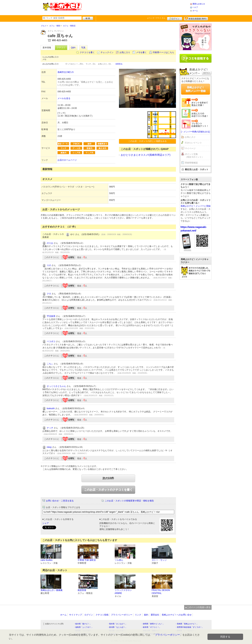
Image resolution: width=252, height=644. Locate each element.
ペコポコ (51, 341)
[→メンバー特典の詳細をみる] (195, 132)
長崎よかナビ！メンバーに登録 (196, 206)
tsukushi (51, 408)
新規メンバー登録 (196, 18)
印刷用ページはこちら (163, 52)
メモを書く (141, 52)
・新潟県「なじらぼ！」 (117, 627)
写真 (83, 48)
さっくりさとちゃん (56, 386)
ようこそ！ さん (156, 18)
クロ (49, 294)
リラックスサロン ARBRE (123, 592)
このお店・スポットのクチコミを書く (108, 490)
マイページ (190, 148)
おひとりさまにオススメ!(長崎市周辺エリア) (146, 155)
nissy (49, 447)
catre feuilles (47, 560)
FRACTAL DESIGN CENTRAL (161, 592)
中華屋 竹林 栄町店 (87, 560)
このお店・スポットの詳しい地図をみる (147, 141)
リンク (138, 615)
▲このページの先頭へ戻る (198, 607)
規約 (146, 615)
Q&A (73, 48)
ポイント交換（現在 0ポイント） (194, 156)
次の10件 (108, 478)
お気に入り (125, 52)
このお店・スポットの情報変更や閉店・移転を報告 (129, 501)
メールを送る (64, 98)
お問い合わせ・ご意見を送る (60, 501)
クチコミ (61, 48)
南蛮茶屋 (82, 590)
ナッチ (50, 428)
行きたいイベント (193, 143)
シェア (46, 523)
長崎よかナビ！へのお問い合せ (177, 615)
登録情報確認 (191, 163)
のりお (50, 243)
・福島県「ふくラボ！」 (83, 627)
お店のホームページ (67, 160)
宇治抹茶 (51, 316)
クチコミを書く (87, 52)
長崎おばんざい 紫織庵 (52, 590)
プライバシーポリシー (122, 615)
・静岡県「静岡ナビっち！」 (153, 624)
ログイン (175, 18)
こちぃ (50, 364)
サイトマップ (76, 615)
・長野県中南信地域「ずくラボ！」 (189, 627)
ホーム (195, 11)
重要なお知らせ (199, 4)
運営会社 (155, 615)
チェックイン (107, 52)
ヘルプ (195, 7)
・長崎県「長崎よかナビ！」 (187, 624)
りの (49, 265)
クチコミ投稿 (102, 615)
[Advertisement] (136, 7)
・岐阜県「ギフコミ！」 (151, 627)
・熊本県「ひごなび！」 (117, 624)
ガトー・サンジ (159, 560)
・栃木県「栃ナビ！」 (82, 624)
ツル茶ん (119, 560)
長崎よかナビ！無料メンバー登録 (196, 89)
